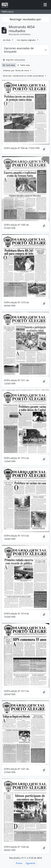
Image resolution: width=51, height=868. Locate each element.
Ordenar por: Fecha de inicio (16, 70)
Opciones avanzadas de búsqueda (19, 50)
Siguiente (30, 863)
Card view (9, 65)
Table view (23, 65)
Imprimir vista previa (14, 60)
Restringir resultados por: (26, 19)
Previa (19, 863)
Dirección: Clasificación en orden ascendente (24, 76)
